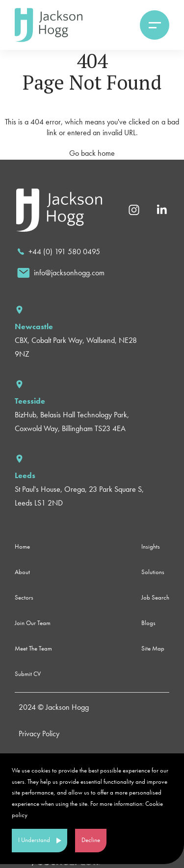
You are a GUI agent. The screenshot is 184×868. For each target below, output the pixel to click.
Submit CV (28, 674)
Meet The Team (33, 648)
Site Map (153, 648)
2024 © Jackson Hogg (54, 707)
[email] (61, 273)
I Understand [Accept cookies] (34, 840)
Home (22, 546)
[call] (59, 252)
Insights (151, 546)
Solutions (153, 572)
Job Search (155, 597)
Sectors (24, 597)
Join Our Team (33, 623)
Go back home (92, 153)
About (22, 572)
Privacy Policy (39, 734)
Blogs (148, 623)
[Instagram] (134, 209)
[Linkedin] (162, 209)
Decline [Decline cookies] (91, 840)
